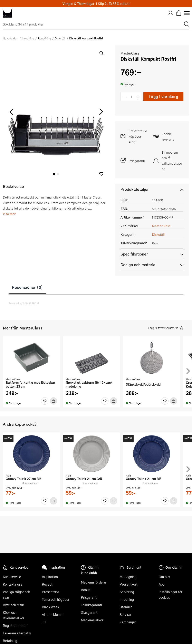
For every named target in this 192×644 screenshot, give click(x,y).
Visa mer (9, 214)
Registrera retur (15, 626)
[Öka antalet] (138, 97)
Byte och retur (13, 605)
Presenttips (51, 592)
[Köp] (54, 401)
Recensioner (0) (27, 287)
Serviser (126, 614)
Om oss (164, 577)
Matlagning (128, 577)
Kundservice (12, 577)
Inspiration (50, 577)
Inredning (28, 38)
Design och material (138, 265)
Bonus (86, 590)
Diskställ (60, 38)
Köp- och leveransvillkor (14, 615)
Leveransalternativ (17, 633)
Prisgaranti (137, 161)
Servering (127, 592)
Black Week (50, 607)
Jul (44, 622)
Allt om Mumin (53, 614)
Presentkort (129, 584)
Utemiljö (126, 607)
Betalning (10, 641)
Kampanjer (128, 622)
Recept (47, 584)
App (162, 584)
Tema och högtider (56, 599)
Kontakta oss (13, 584)
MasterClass (130, 53)
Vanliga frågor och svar (16, 595)
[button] (101, 174)
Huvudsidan (11, 38)
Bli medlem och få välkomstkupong (172, 161)
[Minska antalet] (124, 97)
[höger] (101, 112)
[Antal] (131, 97)
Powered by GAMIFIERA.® (24, 303)
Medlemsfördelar (94, 582)
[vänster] (11, 112)
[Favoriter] (45, 401)
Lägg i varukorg (164, 97)
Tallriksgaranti (91, 605)
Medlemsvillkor (92, 620)
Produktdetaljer (135, 189)
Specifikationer (134, 254)
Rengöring (44, 38)
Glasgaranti (90, 612)
